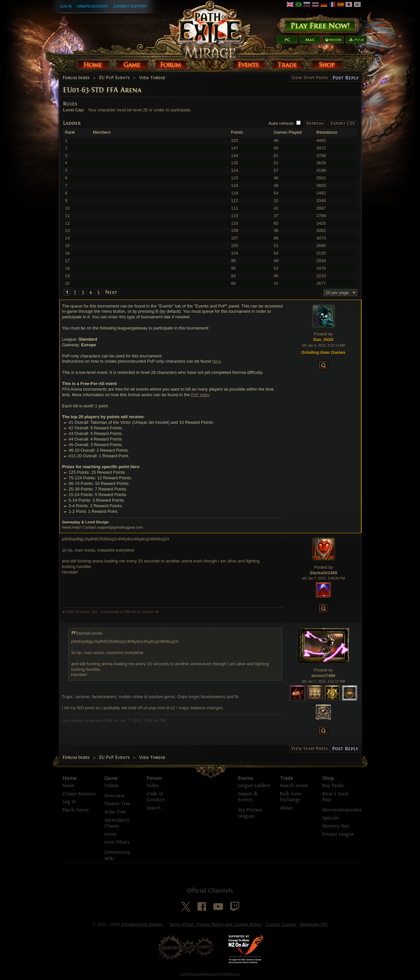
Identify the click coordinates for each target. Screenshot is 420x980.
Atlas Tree (115, 812)
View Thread (152, 78)
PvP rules (200, 395)
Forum (154, 778)
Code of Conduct (156, 797)
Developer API (314, 924)
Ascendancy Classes (117, 823)
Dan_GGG (323, 340)
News (68, 786)
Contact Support (130, 6)
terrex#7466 (324, 676)
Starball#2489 (324, 573)
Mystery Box (336, 826)
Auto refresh (281, 123)
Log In (66, 6)
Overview (115, 796)
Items (110, 834)
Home (69, 778)
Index (153, 786)
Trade (286, 778)
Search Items (294, 786)
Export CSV (343, 123)
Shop (328, 778)
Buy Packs (333, 786)
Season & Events (248, 797)
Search (154, 808)
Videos (111, 786)
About (286, 808)
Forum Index (76, 78)
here (217, 361)
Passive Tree (117, 804)
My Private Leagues (250, 813)
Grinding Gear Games (142, 924)
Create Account (93, 6)
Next (111, 292)
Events (245, 778)
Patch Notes (75, 810)
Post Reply (345, 78)
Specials (330, 818)
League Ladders (254, 786)
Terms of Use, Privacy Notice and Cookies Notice (215, 924)
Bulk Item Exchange (291, 797)
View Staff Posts (310, 78)
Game (111, 778)
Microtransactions (342, 810)
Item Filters (117, 842)
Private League (338, 834)
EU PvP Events (114, 78)
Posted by (324, 334)
